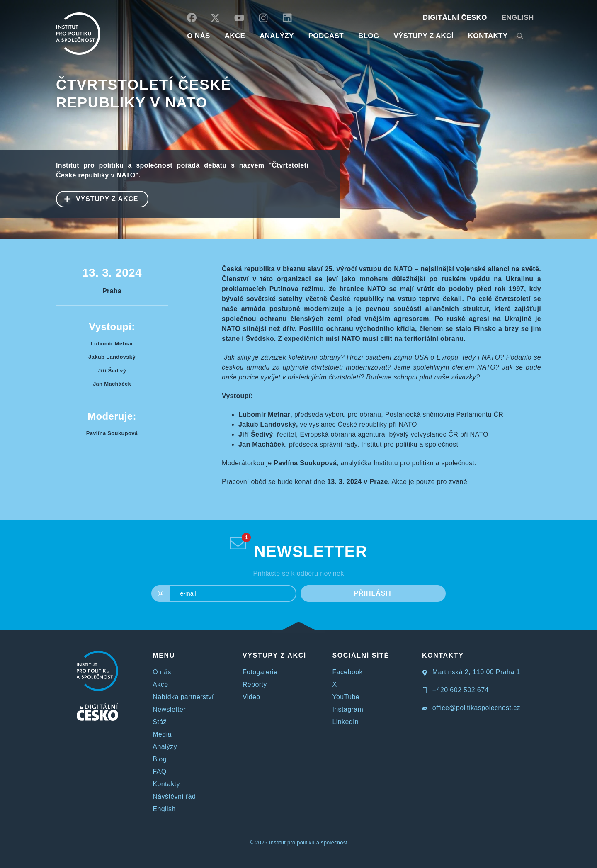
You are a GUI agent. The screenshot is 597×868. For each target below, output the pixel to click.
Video (251, 697)
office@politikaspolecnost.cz (471, 708)
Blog (160, 759)
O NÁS (198, 36)
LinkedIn (345, 722)
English (518, 18)
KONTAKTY (488, 36)
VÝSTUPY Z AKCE (97, 198)
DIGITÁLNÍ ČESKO (455, 18)
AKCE (235, 36)
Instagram (348, 709)
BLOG (369, 36)
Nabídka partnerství (183, 697)
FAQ (159, 772)
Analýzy (277, 36)
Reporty (255, 684)
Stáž (160, 722)
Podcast (326, 36)
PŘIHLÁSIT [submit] (373, 593)
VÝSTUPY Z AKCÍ (274, 655)
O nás (162, 672)
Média (162, 734)
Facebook (347, 672)
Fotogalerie (260, 672)
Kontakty (166, 784)
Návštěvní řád (174, 796)
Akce (160, 684)
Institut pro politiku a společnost (308, 842)
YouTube (346, 697)
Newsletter (169, 709)
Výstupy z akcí (423, 36)
